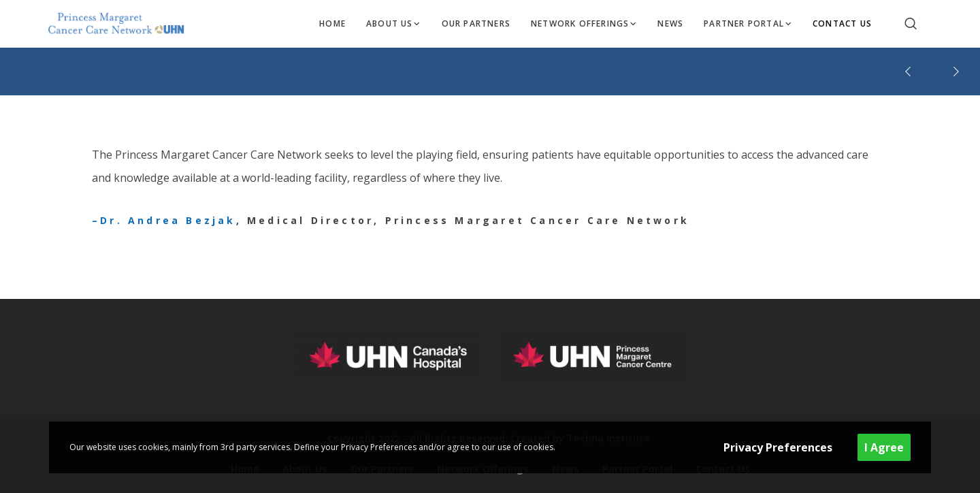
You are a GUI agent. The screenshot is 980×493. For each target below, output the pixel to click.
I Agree (884, 447)
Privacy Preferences (778, 447)
